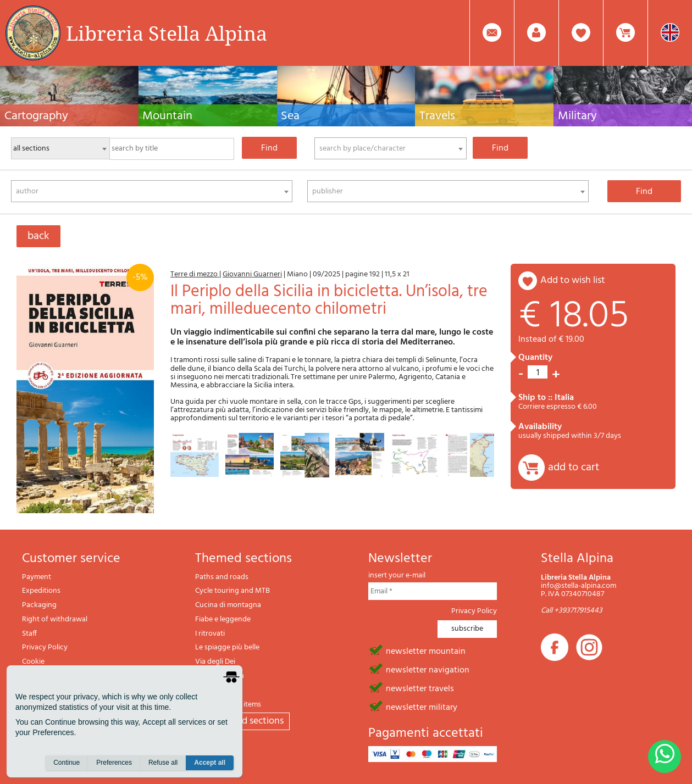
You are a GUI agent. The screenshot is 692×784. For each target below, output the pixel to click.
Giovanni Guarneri (252, 274)
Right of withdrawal (55, 619)
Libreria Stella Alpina (167, 33)
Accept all (210, 763)
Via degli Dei (215, 662)
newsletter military (422, 707)
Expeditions (41, 591)
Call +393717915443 (572, 611)
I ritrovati (210, 634)
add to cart (574, 468)
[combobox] (391, 148)
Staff (29, 634)
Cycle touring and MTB (232, 591)
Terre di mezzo (195, 274)
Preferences (114, 763)
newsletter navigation (428, 669)
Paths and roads (222, 577)
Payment (37, 577)
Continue (67, 763)
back (38, 236)
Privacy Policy (45, 647)
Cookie (33, 662)
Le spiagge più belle (227, 647)
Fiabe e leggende (223, 619)
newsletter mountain (426, 650)
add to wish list (573, 280)
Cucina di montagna (228, 605)
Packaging (39, 605)
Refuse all (163, 763)
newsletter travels (420, 688)
